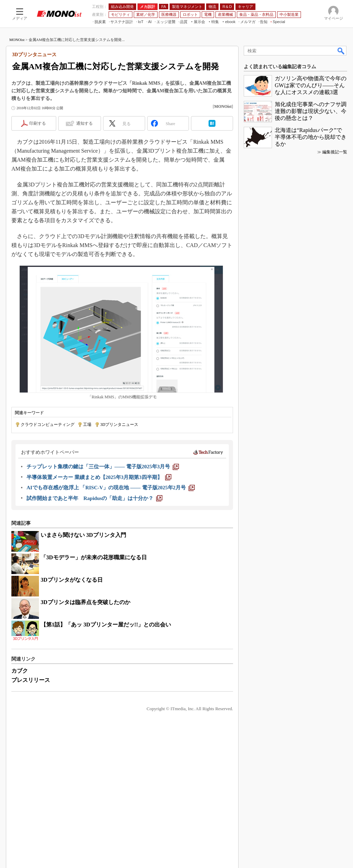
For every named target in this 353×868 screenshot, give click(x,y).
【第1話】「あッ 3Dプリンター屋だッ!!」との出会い (106, 625)
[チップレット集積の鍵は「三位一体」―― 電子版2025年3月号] (103, 467)
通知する (84, 123)
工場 (87, 425)
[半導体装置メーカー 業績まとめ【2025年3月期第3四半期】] (99, 477)
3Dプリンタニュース (119, 425)
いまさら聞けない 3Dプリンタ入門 (83, 535)
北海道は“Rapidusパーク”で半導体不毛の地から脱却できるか (311, 137)
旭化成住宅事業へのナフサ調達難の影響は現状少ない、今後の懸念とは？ (311, 111)
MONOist (17, 40)
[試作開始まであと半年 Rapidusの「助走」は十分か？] (94, 498)
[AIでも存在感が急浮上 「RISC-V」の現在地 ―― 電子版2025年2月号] (111, 488)
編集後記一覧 (335, 152)
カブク (20, 671)
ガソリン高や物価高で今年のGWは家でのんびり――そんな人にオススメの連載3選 (311, 85)
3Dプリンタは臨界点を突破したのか (85, 602)
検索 (341, 51)
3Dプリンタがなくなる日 (72, 580)
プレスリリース (31, 680)
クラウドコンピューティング (48, 425)
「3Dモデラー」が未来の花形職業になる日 (94, 557)
